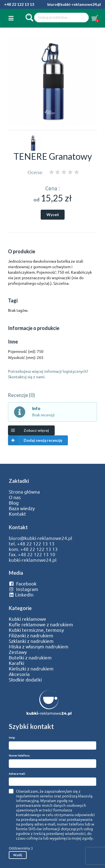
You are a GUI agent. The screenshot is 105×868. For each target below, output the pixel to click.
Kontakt (17, 514)
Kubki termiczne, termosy (36, 630)
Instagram (24, 589)
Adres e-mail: (17, 774)
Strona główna (24, 492)
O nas (15, 497)
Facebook (23, 584)
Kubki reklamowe (27, 619)
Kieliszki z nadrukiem (31, 669)
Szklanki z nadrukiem (31, 641)
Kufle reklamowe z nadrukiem (41, 624)
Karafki (16, 663)
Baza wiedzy (22, 508)
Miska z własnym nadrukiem (39, 646)
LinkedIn (21, 595)
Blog (14, 503)
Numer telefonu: (19, 755)
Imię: (12, 737)
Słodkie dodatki (25, 680)
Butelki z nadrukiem (30, 657)
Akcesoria (19, 674)
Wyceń (53, 215)
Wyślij (18, 855)
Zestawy (18, 652)
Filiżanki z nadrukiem (31, 635)
